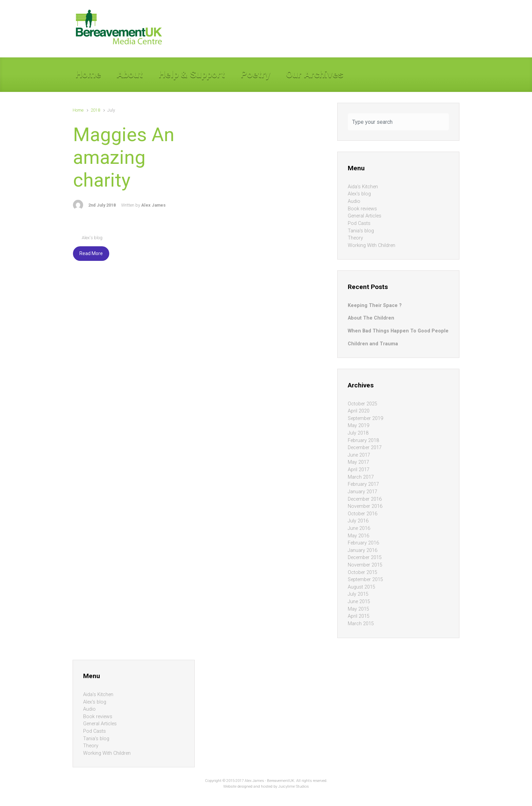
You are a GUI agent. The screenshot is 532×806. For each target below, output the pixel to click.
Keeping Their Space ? (375, 305)
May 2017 (358, 462)
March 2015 (361, 624)
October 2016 (363, 514)
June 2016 (359, 528)
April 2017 (359, 470)
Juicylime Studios (293, 786)
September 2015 (365, 580)
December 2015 (365, 558)
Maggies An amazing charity (124, 157)
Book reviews (362, 209)
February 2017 (363, 484)
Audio (354, 201)
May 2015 (358, 609)
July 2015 (358, 594)
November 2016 (365, 506)
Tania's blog (361, 231)
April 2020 (359, 411)
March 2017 (361, 477)
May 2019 (358, 426)
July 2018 (358, 433)
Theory (355, 238)
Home (78, 110)
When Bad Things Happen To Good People (398, 331)
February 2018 (363, 440)
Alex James (153, 205)
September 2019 (365, 418)
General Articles (365, 216)
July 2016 (358, 521)
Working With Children (372, 245)
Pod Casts (359, 223)
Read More (91, 253)
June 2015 (359, 602)
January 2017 (363, 492)
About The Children (371, 318)
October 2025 (363, 404)
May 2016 (358, 536)
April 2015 (359, 616)
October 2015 (363, 572)
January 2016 (363, 550)
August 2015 (362, 587)
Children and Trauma (373, 344)
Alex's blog (92, 238)
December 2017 (365, 448)
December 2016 (365, 499)
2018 (95, 110)
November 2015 (365, 565)
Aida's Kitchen (363, 187)
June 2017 (359, 455)
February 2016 (363, 543)
